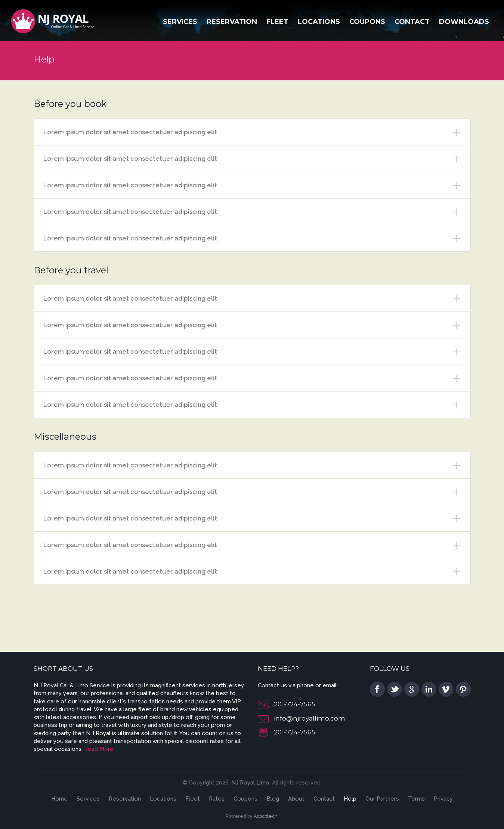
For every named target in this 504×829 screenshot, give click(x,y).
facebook (377, 689)
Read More (99, 749)
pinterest (463, 689)
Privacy (443, 799)
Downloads (464, 22)
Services (180, 22)
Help (350, 799)
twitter (395, 689)
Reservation (232, 22)
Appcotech (266, 816)
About (296, 799)
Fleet (277, 22)
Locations (319, 22)
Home (59, 799)
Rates (217, 799)
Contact (412, 22)
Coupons (367, 22)
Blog (273, 799)
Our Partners (382, 799)
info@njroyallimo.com (310, 718)
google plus (412, 689)
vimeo (446, 689)
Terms (416, 799)
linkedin (429, 689)
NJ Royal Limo (250, 783)
